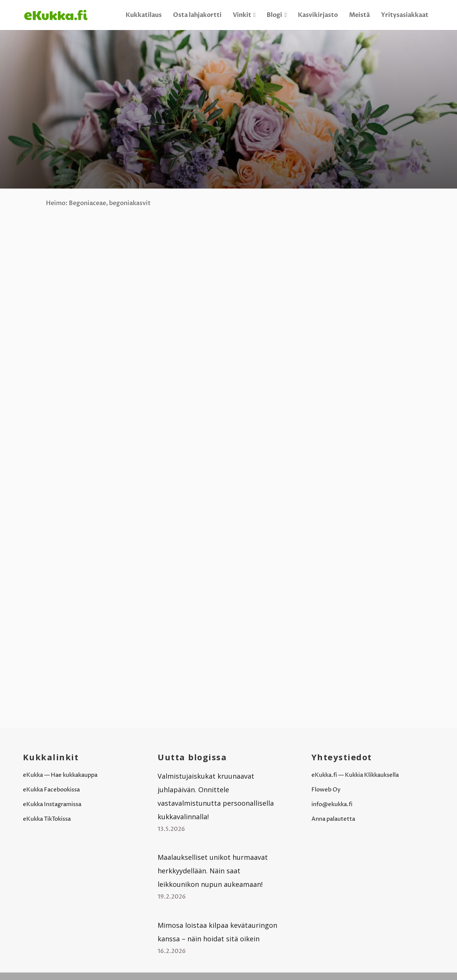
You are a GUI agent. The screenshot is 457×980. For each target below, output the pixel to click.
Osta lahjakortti (197, 15)
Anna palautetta (333, 819)
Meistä (359, 15)
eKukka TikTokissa (47, 819)
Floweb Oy (326, 790)
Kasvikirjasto (318, 15)
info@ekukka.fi (332, 804)
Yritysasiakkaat (405, 15)
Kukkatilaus (144, 15)
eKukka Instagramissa (52, 804)
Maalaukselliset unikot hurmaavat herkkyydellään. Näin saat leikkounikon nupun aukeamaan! (213, 871)
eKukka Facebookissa (51, 790)
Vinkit (244, 15)
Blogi (277, 15)
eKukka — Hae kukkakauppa (60, 775)
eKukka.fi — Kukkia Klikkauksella (355, 775)
